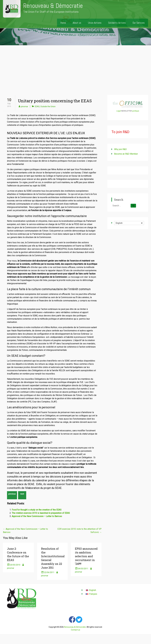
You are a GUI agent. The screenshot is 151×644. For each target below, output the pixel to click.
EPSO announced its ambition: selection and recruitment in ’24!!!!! (86, 556)
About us (77, 23)
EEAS (37, 106)
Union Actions (95, 23)
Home (63, 23)
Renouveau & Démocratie (53, 6)
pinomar (25, 106)
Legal (119, 111)
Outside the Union (48, 106)
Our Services (139, 23)
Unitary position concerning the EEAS (55, 101)
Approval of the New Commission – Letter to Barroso (37, 516)
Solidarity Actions (117, 23)
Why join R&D (120, 149)
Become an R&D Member (126, 154)
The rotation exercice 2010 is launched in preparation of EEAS (41, 513)
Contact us (75, 630)
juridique (136, 111)
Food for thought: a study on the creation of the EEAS (37, 510)
